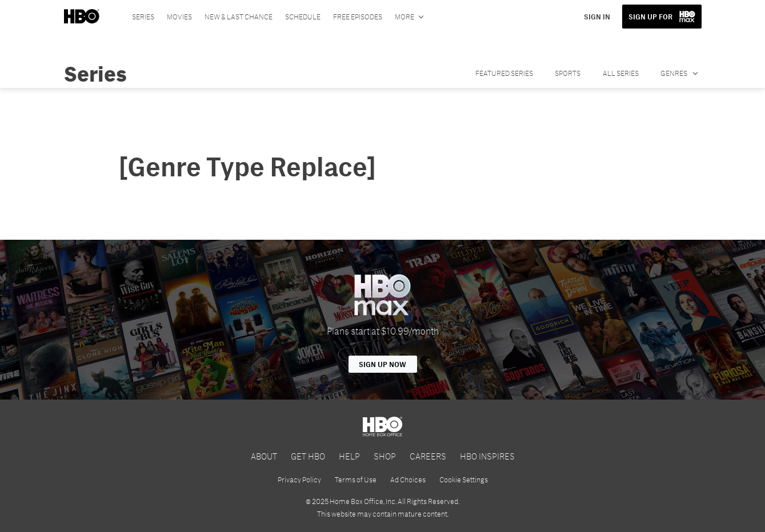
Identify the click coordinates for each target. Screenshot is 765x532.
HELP (349, 456)
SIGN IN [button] (597, 17)
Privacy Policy (299, 479)
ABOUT (264, 456)
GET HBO (308, 456)
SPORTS (568, 73)
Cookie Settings (464, 479)
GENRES (674, 73)
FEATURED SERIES (504, 73)
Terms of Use (356, 479)
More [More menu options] (404, 17)
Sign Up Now (383, 364)
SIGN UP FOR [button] (650, 17)
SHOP (385, 456)
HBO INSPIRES (487, 456)
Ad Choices (408, 479)
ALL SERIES (621, 73)
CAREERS (428, 456)
